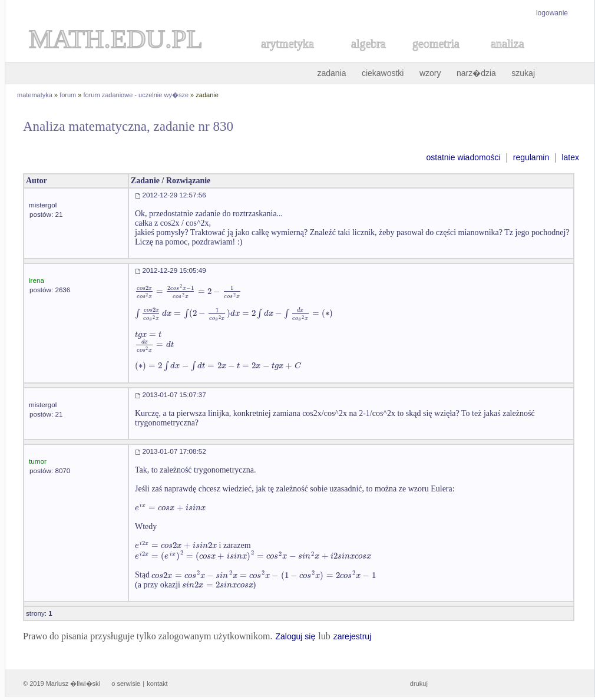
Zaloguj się (295, 636)
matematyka (35, 95)
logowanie (552, 13)
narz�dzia (476, 73)
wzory (430, 73)
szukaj (523, 73)
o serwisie (126, 684)
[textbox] (188, 291)
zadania (331, 73)
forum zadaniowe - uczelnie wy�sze (136, 95)
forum (68, 95)
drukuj (419, 684)
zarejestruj (353, 636)
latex (570, 157)
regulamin (531, 157)
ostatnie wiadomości (463, 157)
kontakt (157, 684)
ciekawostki (383, 73)
